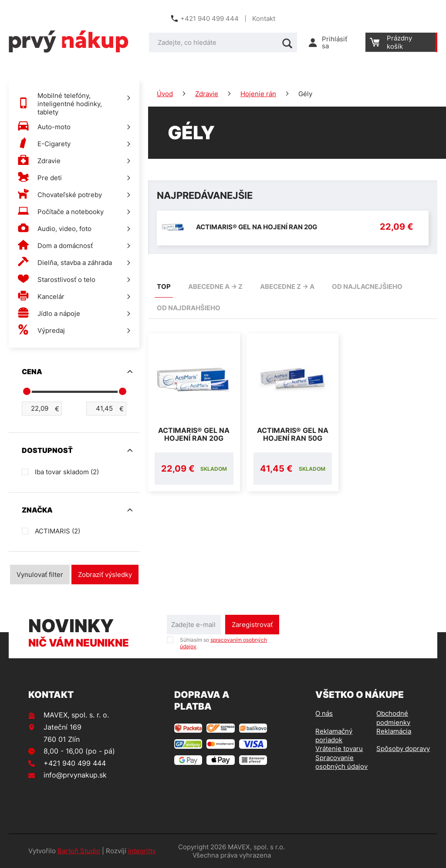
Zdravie (207, 94)
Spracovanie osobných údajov (341, 762)
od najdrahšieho (189, 308)
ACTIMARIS (57, 531)
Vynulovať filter (40, 575)
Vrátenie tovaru (339, 749)
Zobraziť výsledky (105, 575)
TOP (164, 287)
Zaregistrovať (252, 625)
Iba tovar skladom (67, 472)
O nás (324, 713)
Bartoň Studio (79, 851)
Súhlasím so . (223, 643)
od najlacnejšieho (367, 287)
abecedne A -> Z (215, 287)
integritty (142, 851)
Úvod (165, 94)
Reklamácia (394, 731)
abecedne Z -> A (287, 287)
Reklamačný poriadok (334, 736)
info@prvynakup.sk (75, 775)
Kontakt (264, 18)
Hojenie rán (258, 94)
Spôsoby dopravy (403, 749)
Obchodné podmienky (393, 718)
